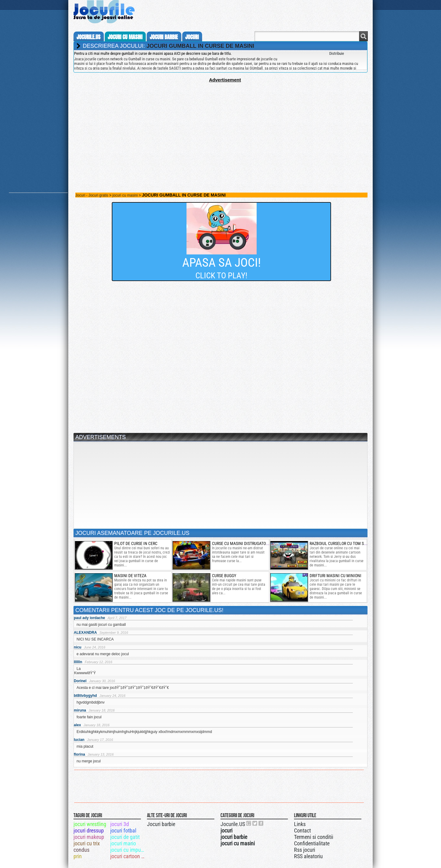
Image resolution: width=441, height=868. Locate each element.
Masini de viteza (130, 576)
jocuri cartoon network (128, 856)
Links (300, 824)
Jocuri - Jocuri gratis (92, 195)
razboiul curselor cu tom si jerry (343, 543)
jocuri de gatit (125, 837)
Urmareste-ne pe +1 (249, 823)
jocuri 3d (120, 824)
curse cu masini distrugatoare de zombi (251, 543)
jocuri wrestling (90, 824)
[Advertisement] (221, 125)
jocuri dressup (89, 830)
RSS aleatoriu (308, 856)
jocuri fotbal (123, 830)
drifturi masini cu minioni (335, 576)
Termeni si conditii (314, 837)
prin (78, 856)
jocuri (192, 37)
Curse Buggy (224, 576)
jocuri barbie (164, 37)
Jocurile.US (233, 824)
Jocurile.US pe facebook (261, 823)
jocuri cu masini (125, 37)
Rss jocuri (305, 850)
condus (81, 850)
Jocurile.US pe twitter (255, 823)
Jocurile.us (89, 37)
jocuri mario (123, 843)
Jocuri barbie (161, 824)
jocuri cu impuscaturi (128, 850)
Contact (302, 830)
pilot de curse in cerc (136, 543)
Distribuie (337, 53)
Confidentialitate (312, 843)
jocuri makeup (89, 837)
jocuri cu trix (87, 843)
